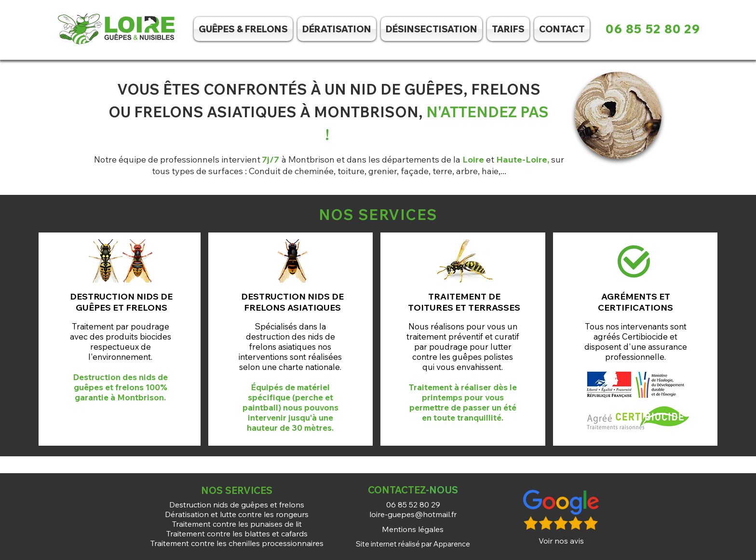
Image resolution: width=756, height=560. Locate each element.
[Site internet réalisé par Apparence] (413, 544)
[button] (432, 29)
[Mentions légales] (413, 529)
